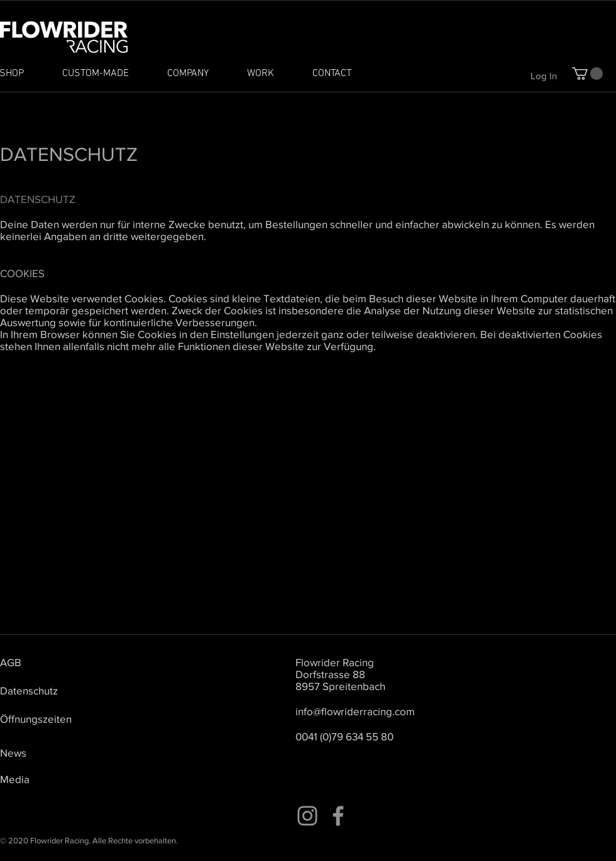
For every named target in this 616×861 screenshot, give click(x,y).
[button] (587, 74)
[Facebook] (338, 816)
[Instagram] (307, 816)
